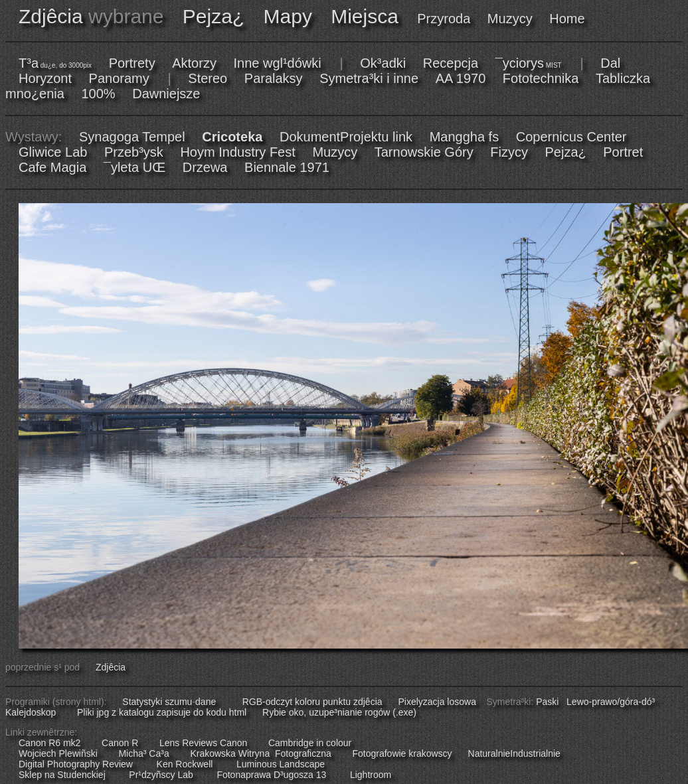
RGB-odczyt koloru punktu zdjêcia (312, 702)
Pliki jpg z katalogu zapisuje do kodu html (162, 712)
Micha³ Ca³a (143, 753)
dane (206, 702)
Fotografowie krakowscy (402, 753)
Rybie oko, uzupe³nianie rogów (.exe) (339, 712)
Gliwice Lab (53, 152)
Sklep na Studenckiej (62, 775)
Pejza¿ (214, 16)
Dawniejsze (166, 94)
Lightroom (371, 775)
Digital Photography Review (76, 764)
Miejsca (365, 16)
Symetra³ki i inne (369, 78)
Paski (547, 702)
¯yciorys (529, 63)
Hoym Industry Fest (237, 152)
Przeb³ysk (134, 152)
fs (494, 137)
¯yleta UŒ (134, 167)
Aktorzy (194, 63)
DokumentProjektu (334, 137)
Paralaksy (274, 78)
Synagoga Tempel (132, 137)
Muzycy (510, 19)
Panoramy (119, 78)
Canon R (120, 743)
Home (567, 19)
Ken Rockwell (185, 764)
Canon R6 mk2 (49, 743)
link (402, 137)
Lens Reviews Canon (203, 743)
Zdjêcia (51, 16)
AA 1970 (461, 78)
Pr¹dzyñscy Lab (161, 775)
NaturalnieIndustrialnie (514, 753)
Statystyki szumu (157, 702)
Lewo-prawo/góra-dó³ (611, 702)
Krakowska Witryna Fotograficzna (260, 753)
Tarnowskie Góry (424, 152)
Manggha (457, 137)
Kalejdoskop (31, 712)
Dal (610, 63)
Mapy (288, 16)
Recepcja (451, 63)
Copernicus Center (571, 137)
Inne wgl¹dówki (277, 63)
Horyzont (45, 78)
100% (99, 94)
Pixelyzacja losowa (437, 702)
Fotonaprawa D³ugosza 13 (271, 775)
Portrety (132, 63)
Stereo (208, 78)
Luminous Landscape (281, 764)
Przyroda (444, 19)
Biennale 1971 (287, 167)
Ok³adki (383, 63)
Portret (623, 152)
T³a (55, 63)
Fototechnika (541, 78)
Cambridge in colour (310, 743)
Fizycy (509, 152)
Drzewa (205, 167)
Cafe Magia (52, 167)
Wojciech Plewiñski (58, 753)
